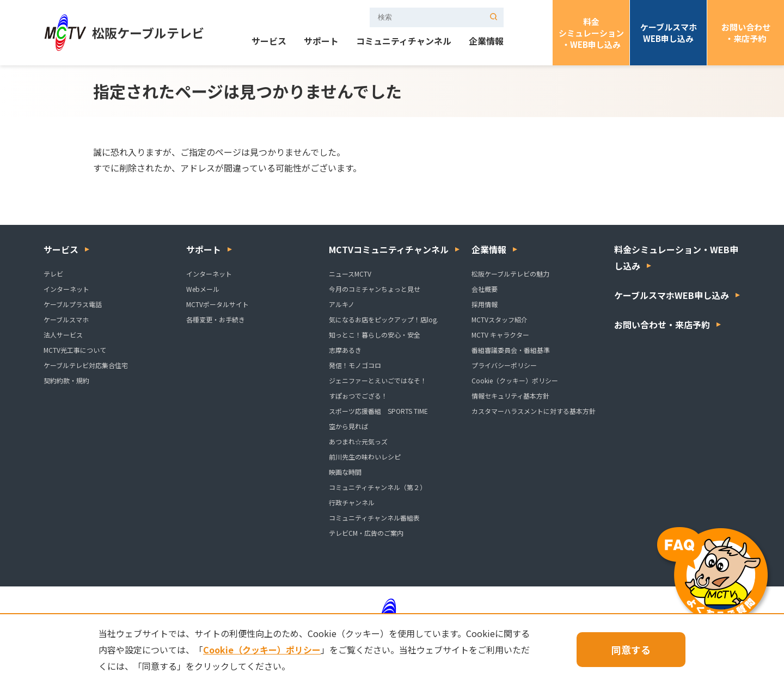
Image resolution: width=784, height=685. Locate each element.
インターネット (66, 289)
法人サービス (63, 335)
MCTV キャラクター (500, 335)
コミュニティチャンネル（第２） (378, 487)
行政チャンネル (352, 502)
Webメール (203, 289)
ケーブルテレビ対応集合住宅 (86, 365)
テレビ (53, 274)
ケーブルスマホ (66, 319)
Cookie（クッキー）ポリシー (515, 380)
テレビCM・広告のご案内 (366, 533)
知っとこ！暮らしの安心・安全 (375, 335)
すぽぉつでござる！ (358, 396)
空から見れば (348, 426)
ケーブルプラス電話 (73, 304)
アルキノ (342, 304)
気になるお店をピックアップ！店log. (384, 319)
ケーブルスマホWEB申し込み (669, 33)
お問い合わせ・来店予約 (746, 33)
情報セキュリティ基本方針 (510, 396)
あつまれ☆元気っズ (358, 441)
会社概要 (485, 289)
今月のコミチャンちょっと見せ (375, 289)
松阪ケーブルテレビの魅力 (510, 274)
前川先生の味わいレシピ (365, 457)
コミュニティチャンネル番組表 (374, 518)
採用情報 (485, 304)
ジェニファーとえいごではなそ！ (378, 380)
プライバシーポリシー (504, 365)
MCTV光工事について (75, 350)
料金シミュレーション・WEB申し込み (591, 33)
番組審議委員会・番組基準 (511, 350)
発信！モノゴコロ (355, 365)
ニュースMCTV (350, 274)
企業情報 (486, 42)
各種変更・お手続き (216, 319)
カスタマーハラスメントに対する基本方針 (534, 411)
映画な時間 (345, 472)
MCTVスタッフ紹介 (500, 319)
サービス (269, 42)
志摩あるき (345, 350)
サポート (321, 42)
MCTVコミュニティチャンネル (389, 249)
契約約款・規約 (66, 380)
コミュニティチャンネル (404, 42)
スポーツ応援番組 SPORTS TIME (378, 411)
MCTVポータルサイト (218, 304)
